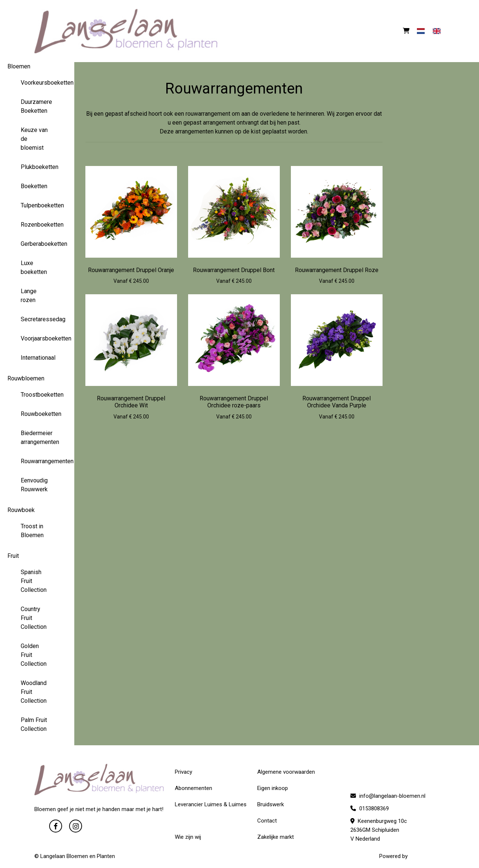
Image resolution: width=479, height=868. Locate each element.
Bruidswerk (271, 804)
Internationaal (37, 358)
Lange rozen (29, 296)
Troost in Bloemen (32, 531)
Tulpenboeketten (37, 205)
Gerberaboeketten (37, 244)
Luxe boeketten (34, 267)
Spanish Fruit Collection (34, 581)
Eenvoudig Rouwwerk (34, 485)
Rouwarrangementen (37, 461)
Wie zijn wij (188, 837)
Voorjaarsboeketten (37, 338)
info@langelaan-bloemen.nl (388, 796)
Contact (267, 821)
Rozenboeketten (37, 225)
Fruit (13, 556)
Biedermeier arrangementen (37, 438)
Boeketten (34, 186)
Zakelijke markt (276, 837)
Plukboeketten (37, 167)
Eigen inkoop (273, 788)
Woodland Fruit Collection (34, 692)
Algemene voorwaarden (286, 772)
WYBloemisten (427, 856)
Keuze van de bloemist (34, 139)
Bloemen (19, 66)
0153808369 (370, 808)
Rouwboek (21, 510)
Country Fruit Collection (34, 618)
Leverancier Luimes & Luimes (211, 804)
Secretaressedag (37, 319)
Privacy (184, 772)
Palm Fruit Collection (34, 724)
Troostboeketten (37, 395)
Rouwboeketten (37, 414)
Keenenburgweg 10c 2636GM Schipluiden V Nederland (379, 830)
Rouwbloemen (26, 378)
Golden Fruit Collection (34, 655)
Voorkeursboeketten (37, 83)
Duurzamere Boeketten (36, 106)
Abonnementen (193, 788)
